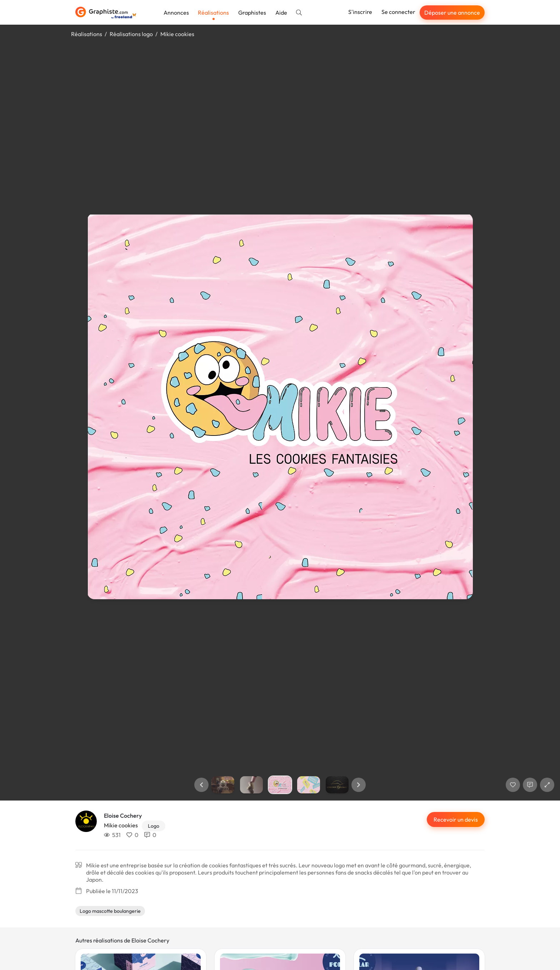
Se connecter (398, 12)
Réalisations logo (131, 34)
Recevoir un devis (456, 819)
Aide (281, 13)
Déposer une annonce (452, 13)
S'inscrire (360, 12)
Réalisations (213, 13)
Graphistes (252, 13)
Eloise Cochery (123, 816)
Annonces (176, 13)
